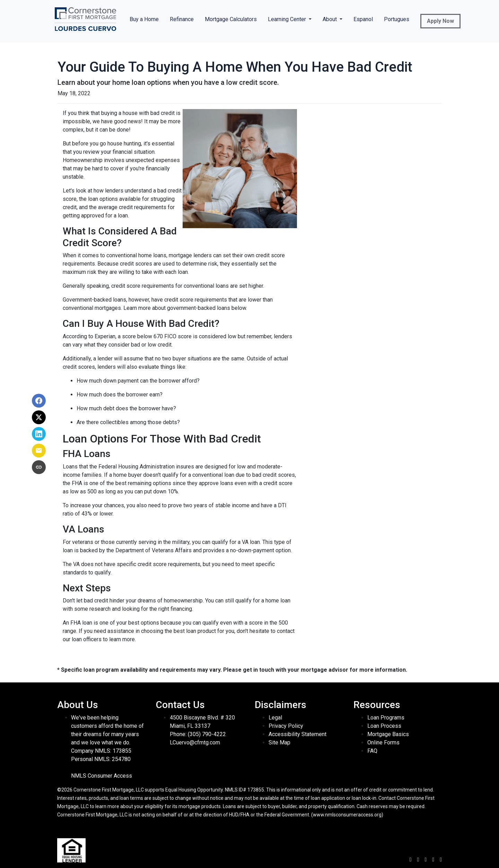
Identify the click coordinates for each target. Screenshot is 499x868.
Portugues (397, 19)
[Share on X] (39, 418)
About (330, 19)
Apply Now (440, 21)
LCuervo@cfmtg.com (195, 742)
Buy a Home (144, 19)
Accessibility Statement (297, 734)
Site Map (279, 742)
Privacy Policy (286, 726)
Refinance (182, 19)
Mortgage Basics (388, 734)
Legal (275, 718)
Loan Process (384, 726)
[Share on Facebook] (39, 401)
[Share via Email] (39, 451)
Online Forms (383, 742)
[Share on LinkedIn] (39, 434)
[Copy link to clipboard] (39, 467)
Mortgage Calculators (231, 19)
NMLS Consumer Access (102, 776)
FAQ (372, 751)
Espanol (363, 19)
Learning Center (288, 19)
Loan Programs (386, 718)
